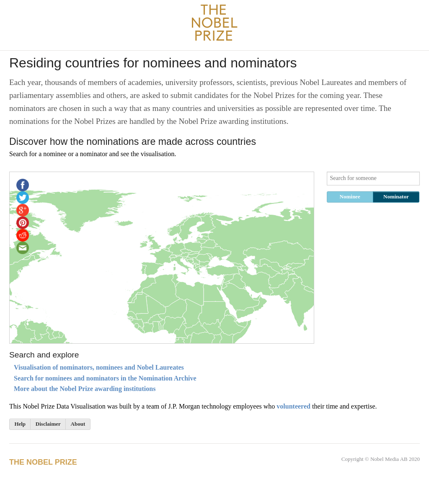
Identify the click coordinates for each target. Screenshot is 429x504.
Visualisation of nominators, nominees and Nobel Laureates (99, 367)
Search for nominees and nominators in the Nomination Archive (105, 378)
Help (20, 424)
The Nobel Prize (43, 462)
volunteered (293, 406)
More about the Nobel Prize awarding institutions (85, 389)
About (78, 424)
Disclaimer (48, 424)
